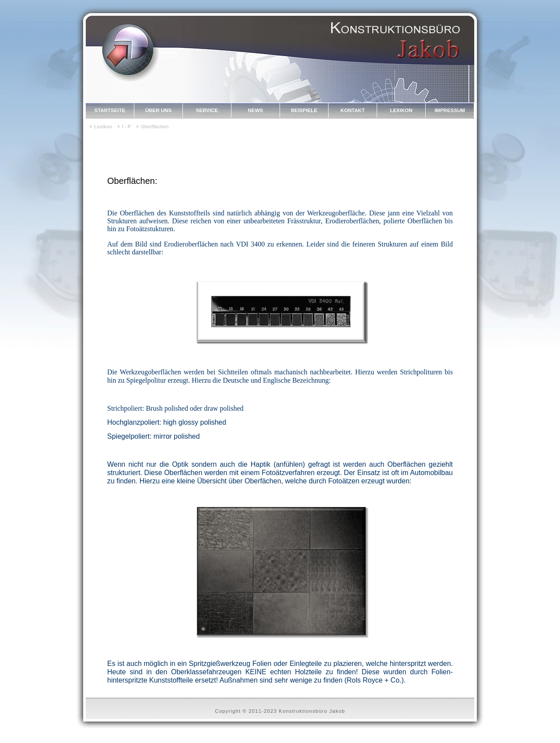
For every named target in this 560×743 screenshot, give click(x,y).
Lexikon (401, 110)
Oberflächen (155, 127)
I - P (126, 127)
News (256, 110)
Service (207, 110)
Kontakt (352, 110)
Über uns (158, 110)
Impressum (450, 110)
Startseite (110, 110)
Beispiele (304, 110)
